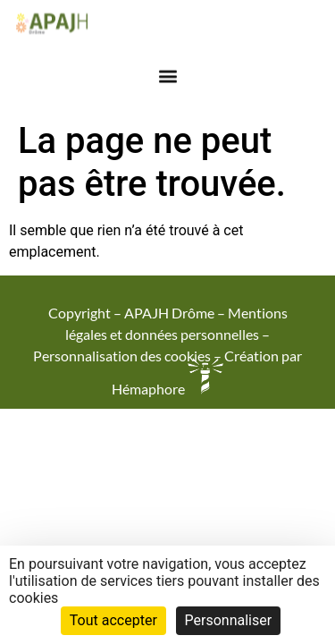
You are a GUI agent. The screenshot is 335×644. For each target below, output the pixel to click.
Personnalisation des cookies (122, 356)
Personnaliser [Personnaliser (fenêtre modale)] (229, 620)
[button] (167, 71)
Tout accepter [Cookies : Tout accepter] (113, 620)
